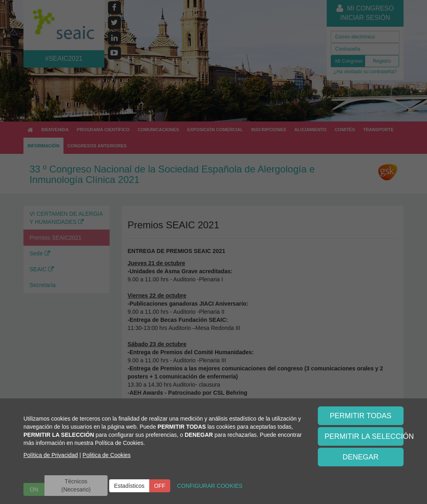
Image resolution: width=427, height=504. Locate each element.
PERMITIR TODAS (361, 416)
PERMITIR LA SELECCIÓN (364, 436)
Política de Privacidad (51, 455)
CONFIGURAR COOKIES (210, 486)
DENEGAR (360, 457)
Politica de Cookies (107, 455)
